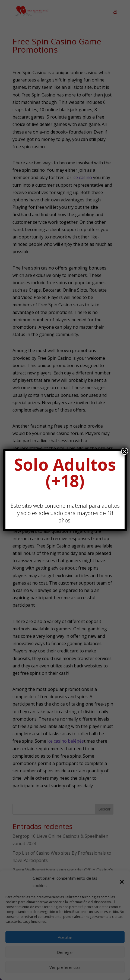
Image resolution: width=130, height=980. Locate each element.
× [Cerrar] (125, 451)
